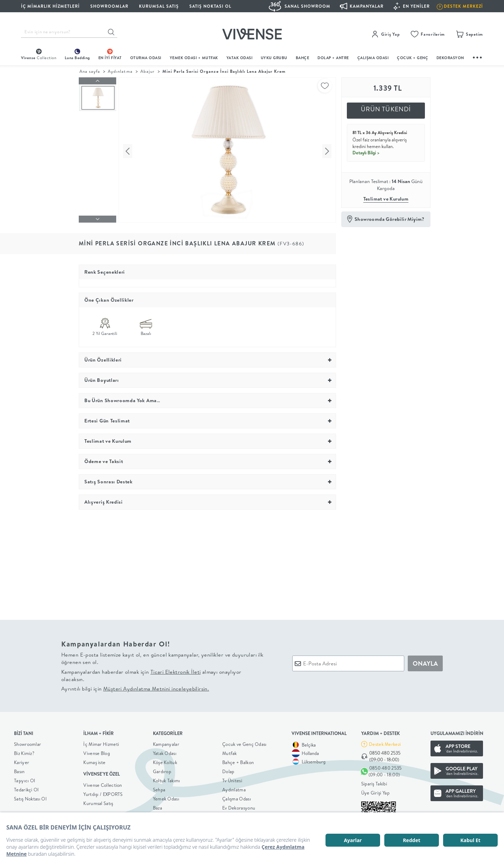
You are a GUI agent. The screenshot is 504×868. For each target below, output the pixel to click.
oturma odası (146, 58)
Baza (157, 806)
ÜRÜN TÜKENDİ (386, 109)
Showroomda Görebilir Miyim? (390, 219)
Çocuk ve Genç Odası (244, 743)
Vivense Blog (97, 752)
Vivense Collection (103, 783)
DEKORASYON (450, 58)
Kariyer (22, 761)
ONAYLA (425, 662)
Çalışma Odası (237, 797)
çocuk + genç (412, 58)
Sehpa (159, 788)
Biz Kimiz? (24, 752)
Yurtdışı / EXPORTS (103, 792)
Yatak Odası (240, 58)
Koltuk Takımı (167, 779)
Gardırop (162, 770)
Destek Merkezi (385, 742)
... (478, 57)
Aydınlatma (120, 71)
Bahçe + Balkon (238, 761)
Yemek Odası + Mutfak (194, 58)
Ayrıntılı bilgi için (135, 687)
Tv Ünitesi (232, 779)
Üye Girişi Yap (375, 791)
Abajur (148, 71)
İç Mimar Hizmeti (101, 743)
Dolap (228, 770)
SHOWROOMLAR (109, 6)
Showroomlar (27, 743)
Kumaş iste (94, 761)
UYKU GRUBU (274, 58)
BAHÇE (303, 58)
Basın (19, 770)
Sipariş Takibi (374, 782)
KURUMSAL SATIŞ (159, 6)
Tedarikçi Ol (26, 788)
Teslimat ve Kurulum (386, 199)
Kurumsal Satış (98, 801)
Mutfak (230, 752)
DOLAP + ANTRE (333, 58)
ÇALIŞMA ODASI (373, 58)
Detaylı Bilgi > (366, 153)
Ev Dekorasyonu (239, 806)
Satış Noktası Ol (210, 6)
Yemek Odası (166, 797)
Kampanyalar (166, 743)
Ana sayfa (90, 71)
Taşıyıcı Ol (24, 779)
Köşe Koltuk (165, 761)
